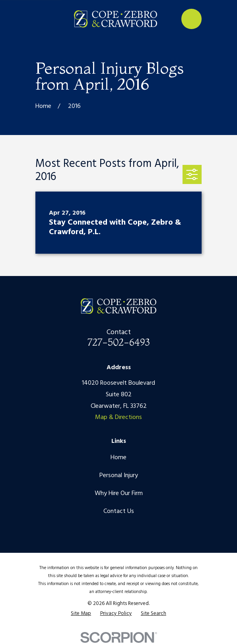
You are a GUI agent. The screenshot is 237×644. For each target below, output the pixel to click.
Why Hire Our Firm (119, 493)
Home (118, 458)
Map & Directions (118, 417)
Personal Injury (119, 476)
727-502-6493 (118, 342)
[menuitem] (81, 614)
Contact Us (119, 511)
